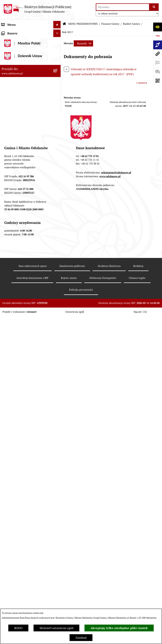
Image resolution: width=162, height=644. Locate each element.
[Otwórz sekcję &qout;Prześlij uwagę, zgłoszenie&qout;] (158, 72)
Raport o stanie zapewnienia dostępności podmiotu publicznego (25, 527)
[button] (58, 32)
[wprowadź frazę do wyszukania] (123, 7)
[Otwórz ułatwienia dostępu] (158, 27)
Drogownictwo (11, 576)
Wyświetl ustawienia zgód (56, 628)
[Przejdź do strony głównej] (37, 9)
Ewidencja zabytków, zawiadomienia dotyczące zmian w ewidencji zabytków (27, 551)
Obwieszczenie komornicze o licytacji (26, 561)
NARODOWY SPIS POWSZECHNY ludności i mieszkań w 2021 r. (24, 597)
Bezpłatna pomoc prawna (18, 568)
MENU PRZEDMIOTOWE (18, 47)
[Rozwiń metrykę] (83, 43)
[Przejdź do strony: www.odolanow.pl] (158, 54)
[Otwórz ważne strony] (158, 63)
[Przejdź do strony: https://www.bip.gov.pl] (158, 36)
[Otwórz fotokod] (158, 81)
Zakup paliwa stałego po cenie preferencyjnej (21, 539)
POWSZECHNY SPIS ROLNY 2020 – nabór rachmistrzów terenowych (25, 585)
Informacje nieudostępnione (20, 517)
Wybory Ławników (14, 607)
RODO (18, 628)
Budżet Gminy (131, 24)
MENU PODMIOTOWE (16, 32)
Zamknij (81, 638)
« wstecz (142, 83)
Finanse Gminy (110, 24)
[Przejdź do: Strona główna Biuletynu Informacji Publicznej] (64, 24)
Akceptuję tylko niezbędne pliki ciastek (119, 628)
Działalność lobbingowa (17, 40)
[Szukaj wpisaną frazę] (154, 7)
